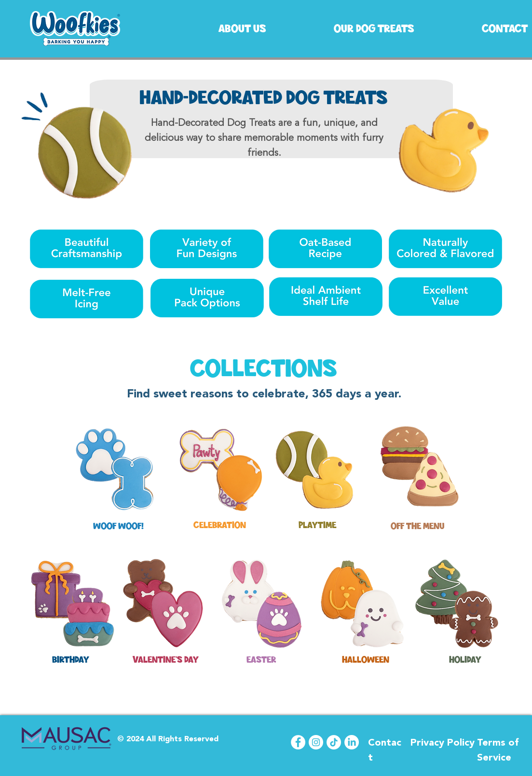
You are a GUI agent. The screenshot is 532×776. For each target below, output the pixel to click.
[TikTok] (334, 742)
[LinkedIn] (352, 742)
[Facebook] (298, 742)
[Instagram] (316, 742)
